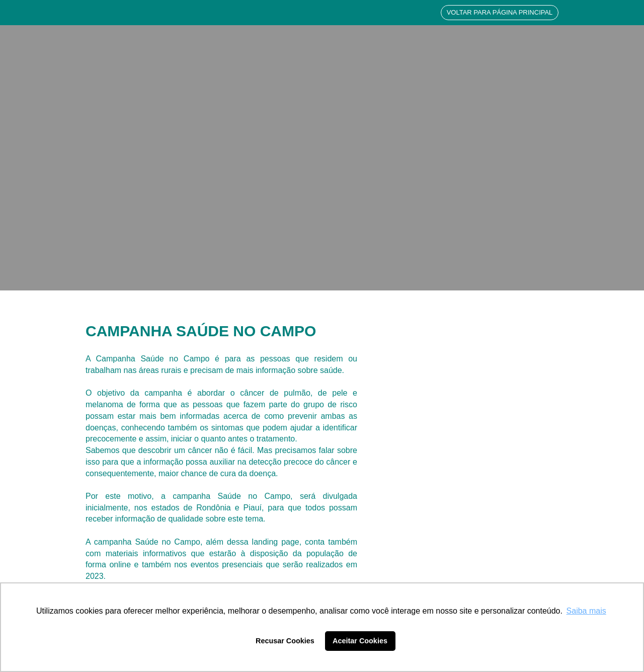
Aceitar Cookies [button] (360, 641)
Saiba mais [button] (586, 611)
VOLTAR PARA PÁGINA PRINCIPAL (500, 12)
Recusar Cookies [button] (285, 641)
